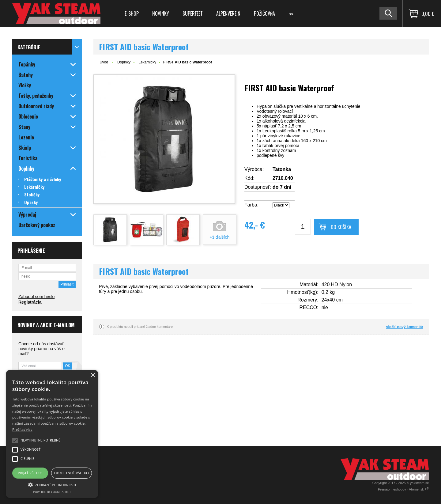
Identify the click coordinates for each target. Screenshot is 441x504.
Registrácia (30, 302)
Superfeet (193, 13)
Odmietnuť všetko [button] (72, 473)
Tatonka (282, 169)
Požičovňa (264, 13)
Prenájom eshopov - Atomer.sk (403, 489)
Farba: (251, 205)
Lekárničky (147, 62)
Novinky (161, 13)
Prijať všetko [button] (30, 473)
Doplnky (124, 62)
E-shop (132, 13)
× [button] (93, 375)
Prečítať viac (22, 429)
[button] (52, 484)
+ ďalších (219, 237)
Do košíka (341, 227)
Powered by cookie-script (52, 492)
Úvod (104, 62)
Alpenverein (228, 13)
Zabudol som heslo (36, 297)
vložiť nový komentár (405, 327)
